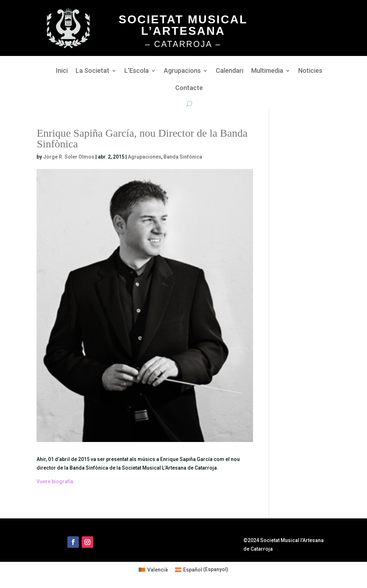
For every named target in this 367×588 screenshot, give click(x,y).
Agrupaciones (145, 157)
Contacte (189, 88)
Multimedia (267, 71)
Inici (62, 71)
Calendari (230, 71)
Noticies (310, 71)
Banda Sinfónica (183, 157)
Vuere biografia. (56, 481)
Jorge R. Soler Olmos (69, 157)
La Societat (92, 71)
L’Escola (137, 71)
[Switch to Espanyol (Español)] (202, 569)
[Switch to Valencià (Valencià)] (153, 569)
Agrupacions (182, 71)
